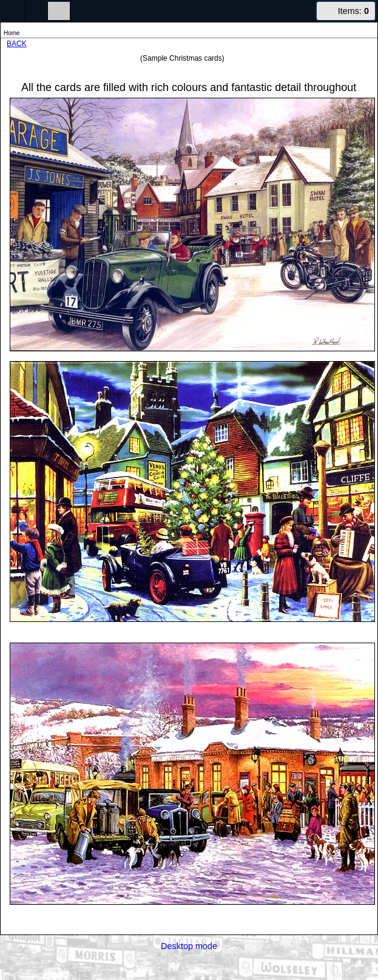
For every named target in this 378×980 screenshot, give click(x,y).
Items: (353, 11)
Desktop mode (189, 946)
